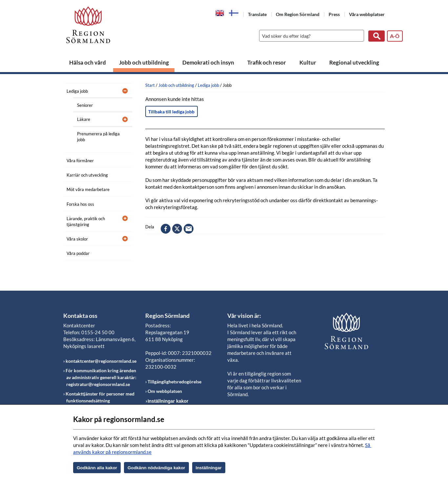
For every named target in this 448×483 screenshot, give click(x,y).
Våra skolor (77, 239)
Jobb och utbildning (144, 62)
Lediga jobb (77, 91)
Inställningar (209, 468)
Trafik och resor (267, 62)
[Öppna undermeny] (122, 90)
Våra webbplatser (367, 14)
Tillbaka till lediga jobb (171, 112)
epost (189, 229)
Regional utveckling (354, 62)
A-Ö (395, 36)
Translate (257, 14)
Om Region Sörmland (298, 14)
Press (334, 14)
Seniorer (85, 105)
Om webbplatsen (165, 391)
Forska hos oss (80, 204)
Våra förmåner (80, 161)
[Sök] (310, 36)
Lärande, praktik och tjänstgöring (86, 222)
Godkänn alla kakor (97, 468)
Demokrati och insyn (208, 62)
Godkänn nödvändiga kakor (156, 468)
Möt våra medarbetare (88, 189)
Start (150, 85)
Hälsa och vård (88, 62)
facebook (166, 229)
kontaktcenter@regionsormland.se (101, 361)
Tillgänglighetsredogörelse (174, 382)
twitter (177, 229)
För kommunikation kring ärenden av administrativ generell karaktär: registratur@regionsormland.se (101, 377)
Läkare (84, 119)
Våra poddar (78, 253)
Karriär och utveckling (87, 175)
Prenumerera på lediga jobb (98, 137)
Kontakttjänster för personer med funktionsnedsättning (100, 397)
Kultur (308, 62)
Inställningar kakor (168, 401)
